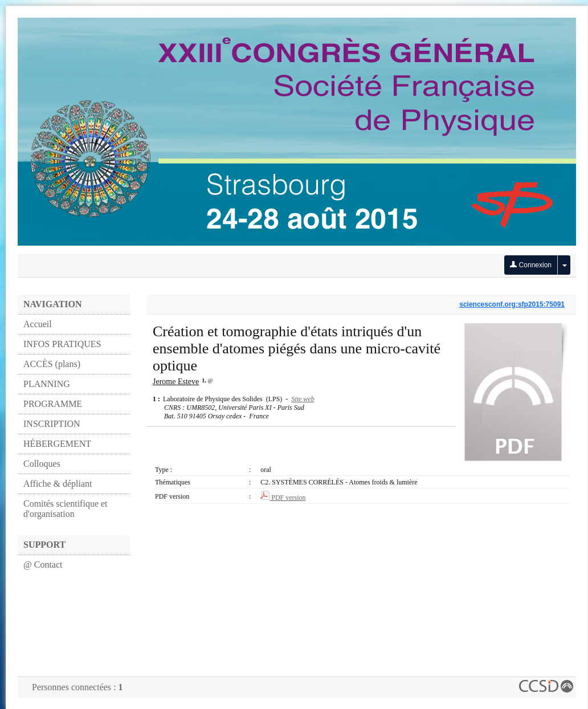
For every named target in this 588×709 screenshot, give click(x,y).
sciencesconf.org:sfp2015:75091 (512, 304)
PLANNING (47, 384)
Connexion (531, 265)
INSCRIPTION (52, 424)
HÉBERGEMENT (57, 444)
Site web (303, 399)
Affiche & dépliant (58, 484)
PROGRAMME (53, 404)
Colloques (42, 464)
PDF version (283, 498)
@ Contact (43, 565)
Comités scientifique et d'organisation (66, 509)
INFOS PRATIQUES (62, 344)
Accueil (38, 324)
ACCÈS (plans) (52, 364)
